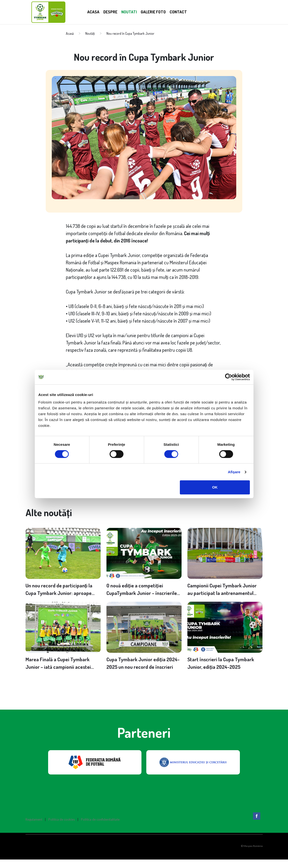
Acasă (70, 33)
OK (215, 487)
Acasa (94, 11)
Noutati (134, 11)
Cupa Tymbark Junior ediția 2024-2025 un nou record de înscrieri (141, 671)
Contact (190, 11)
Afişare (234, 472)
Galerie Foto (161, 11)
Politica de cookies (62, 828)
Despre (113, 11)
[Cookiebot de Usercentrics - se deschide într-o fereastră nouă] (229, 377)
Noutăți (90, 33)
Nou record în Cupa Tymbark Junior (130, 33)
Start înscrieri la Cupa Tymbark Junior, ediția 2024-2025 (224, 671)
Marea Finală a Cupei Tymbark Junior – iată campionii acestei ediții (61, 671)
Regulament (34, 828)
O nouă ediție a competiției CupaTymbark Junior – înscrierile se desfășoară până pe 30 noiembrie (142, 593)
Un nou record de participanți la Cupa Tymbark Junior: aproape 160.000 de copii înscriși (62, 593)
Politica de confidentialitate (100, 828)
